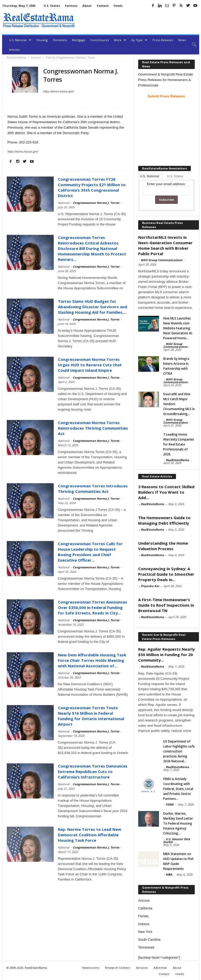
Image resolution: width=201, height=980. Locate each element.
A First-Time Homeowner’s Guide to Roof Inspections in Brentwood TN (166, 605)
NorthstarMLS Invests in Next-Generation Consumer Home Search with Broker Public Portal (165, 245)
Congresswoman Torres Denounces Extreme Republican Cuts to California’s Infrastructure (93, 771)
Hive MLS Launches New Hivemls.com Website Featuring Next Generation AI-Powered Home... (178, 328)
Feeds (118, 6)
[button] (191, 45)
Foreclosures (100, 40)
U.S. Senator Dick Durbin (177, 840)
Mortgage (79, 40)
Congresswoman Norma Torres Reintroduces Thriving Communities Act (93, 428)
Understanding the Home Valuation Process (163, 546)
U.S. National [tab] (150, 176)
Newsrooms (91, 968)
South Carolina (149, 940)
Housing (42, 40)
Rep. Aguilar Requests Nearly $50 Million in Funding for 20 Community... (166, 655)
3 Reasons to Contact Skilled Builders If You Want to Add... (166, 492)
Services (71, 6)
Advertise (160, 968)
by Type (139, 40)
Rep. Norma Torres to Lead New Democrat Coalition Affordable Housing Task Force (90, 835)
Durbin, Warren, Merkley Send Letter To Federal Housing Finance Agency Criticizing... (178, 823)
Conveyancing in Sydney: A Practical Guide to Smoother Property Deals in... (166, 574)
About (87, 6)
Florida (143, 916)
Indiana (144, 924)
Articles (14, 50)
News (182, 40)
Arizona (144, 900)
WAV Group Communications (162, 260)
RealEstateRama (177, 460)
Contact (103, 6)
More (120, 40)
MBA (169, 874)
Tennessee (146, 947)
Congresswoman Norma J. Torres (96, 203)
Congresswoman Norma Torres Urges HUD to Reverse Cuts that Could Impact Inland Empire (90, 365)
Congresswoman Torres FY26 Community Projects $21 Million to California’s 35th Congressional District (92, 187)
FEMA (170, 804)
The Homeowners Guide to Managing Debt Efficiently (164, 520)
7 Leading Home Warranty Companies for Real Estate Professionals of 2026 (179, 444)
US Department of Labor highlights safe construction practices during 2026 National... (179, 751)
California (145, 908)
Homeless (60, 40)
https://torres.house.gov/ (59, 91)
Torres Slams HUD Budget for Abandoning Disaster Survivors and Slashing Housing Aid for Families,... (93, 307)
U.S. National (20, 40)
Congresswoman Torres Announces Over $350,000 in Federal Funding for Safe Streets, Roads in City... (93, 607)
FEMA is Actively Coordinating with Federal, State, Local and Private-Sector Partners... (178, 789)
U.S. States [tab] (175, 176)
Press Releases (163, 40)
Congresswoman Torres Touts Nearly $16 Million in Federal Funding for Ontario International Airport (91, 716)
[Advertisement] (138, 20)
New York (145, 932)
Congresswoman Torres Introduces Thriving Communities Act (93, 489)
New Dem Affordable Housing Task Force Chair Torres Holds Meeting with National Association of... (92, 660)
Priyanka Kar (150, 586)
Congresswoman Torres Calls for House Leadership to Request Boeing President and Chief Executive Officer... (90, 552)
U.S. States (52, 6)
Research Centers (117, 968)
